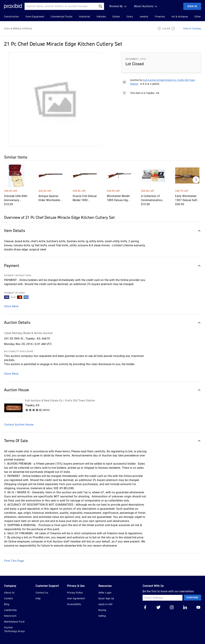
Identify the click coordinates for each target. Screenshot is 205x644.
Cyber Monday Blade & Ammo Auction (28, 333)
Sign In (192, 6)
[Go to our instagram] (172, 608)
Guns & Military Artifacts (18, 29)
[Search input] (61, 6)
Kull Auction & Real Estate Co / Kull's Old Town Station (60, 401)
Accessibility (74, 604)
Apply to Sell (105, 604)
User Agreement (76, 598)
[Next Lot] (173, 29)
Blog (7, 604)
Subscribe (192, 598)
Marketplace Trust (14, 622)
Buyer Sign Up (106, 598)
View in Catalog (192, 29)
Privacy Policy (75, 593)
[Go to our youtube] (198, 608)
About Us (9, 593)
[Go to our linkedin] (185, 608)
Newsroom (10, 616)
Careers (9, 598)
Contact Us (42, 593)
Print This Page (14, 561)
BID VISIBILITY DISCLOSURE (19, 351)
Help (38, 598)
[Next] (196, 180)
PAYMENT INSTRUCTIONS (18, 275)
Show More (11, 306)
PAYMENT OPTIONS (14, 293)
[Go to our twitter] (158, 608)
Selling (102, 616)
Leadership (10, 610)
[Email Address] (163, 598)
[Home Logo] (13, 6)
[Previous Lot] (159, 29)
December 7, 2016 (136, 59)
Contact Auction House (19, 425)
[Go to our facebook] (145, 608)
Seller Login (105, 593)
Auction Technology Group (14, 629)
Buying (102, 610)
